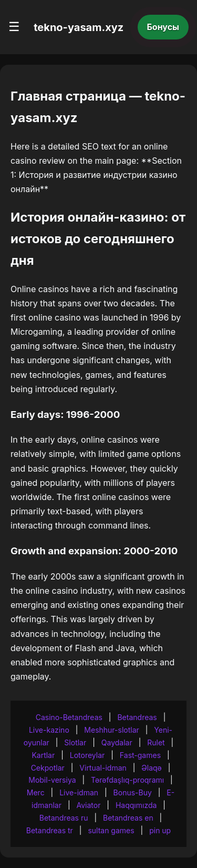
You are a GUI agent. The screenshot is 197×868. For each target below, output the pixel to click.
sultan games (111, 830)
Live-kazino (49, 730)
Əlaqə (151, 768)
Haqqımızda (136, 805)
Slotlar (75, 742)
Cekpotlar (48, 768)
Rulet (156, 742)
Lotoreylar (87, 755)
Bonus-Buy (133, 792)
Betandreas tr (50, 830)
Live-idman (79, 792)
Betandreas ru (64, 818)
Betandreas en (128, 818)
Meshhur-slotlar (111, 730)
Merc (36, 792)
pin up (160, 830)
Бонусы (163, 27)
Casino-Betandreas (69, 717)
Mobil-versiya (52, 780)
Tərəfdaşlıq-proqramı (127, 780)
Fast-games (140, 755)
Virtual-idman (103, 768)
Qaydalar (117, 742)
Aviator (88, 805)
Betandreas (137, 717)
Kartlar (43, 755)
